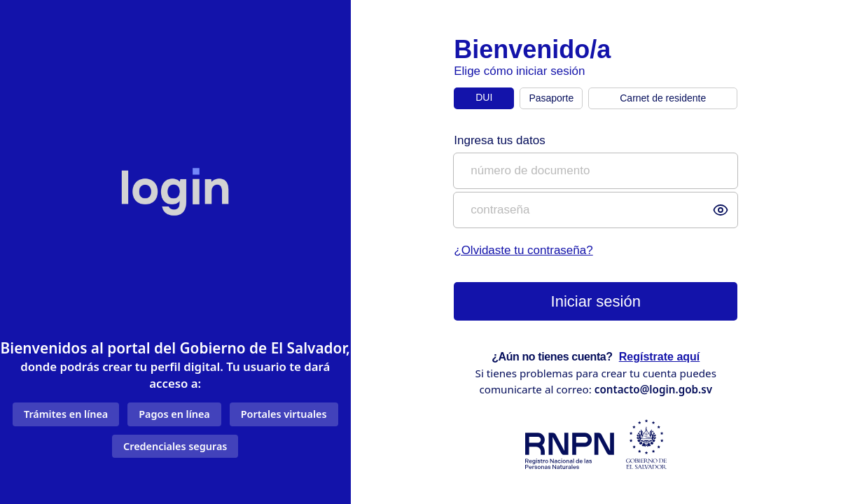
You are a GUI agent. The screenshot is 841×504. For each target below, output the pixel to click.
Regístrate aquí (660, 357)
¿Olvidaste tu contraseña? (523, 250)
